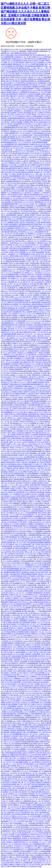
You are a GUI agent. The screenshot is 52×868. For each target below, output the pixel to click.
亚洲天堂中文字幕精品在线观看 (15, 394)
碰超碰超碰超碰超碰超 (15, 466)
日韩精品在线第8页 (34, 109)
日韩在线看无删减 (23, 714)
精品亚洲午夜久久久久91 (30, 833)
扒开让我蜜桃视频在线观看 (25, 803)
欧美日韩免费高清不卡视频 (14, 94)
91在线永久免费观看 (45, 381)
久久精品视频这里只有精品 (19, 61)
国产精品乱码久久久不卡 (35, 637)
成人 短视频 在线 (21, 288)
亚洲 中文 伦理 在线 (28, 226)
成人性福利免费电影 (18, 634)
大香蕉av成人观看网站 (37, 228)
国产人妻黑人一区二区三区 (27, 407)
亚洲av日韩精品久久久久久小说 (39, 163)
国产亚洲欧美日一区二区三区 (27, 537)
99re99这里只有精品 (15, 103)
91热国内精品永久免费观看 (27, 796)
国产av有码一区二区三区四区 (13, 578)
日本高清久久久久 (20, 846)
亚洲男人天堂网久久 (22, 163)
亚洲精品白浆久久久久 (22, 708)
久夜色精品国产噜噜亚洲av (9, 232)
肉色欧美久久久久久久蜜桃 (15, 654)
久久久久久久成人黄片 (35, 155)
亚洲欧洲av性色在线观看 (10, 304)
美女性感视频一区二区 (36, 771)
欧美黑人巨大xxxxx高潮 (41, 438)
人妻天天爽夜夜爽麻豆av (15, 727)
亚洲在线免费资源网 (44, 650)
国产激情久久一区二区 (34, 152)
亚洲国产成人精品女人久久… (26, 174)
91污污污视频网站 (30, 712)
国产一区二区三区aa (27, 148)
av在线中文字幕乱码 (34, 101)
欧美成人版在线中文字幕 (37, 660)
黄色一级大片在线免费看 (22, 539)
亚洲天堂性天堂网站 (28, 680)
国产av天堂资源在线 (28, 291)
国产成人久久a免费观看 (8, 810)
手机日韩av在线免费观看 (21, 209)
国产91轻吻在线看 (45, 563)
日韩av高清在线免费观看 (22, 55)
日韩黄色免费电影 (22, 414)
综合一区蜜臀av (38, 554)
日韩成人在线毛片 (20, 222)
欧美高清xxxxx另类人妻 (31, 74)
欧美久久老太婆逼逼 (28, 118)
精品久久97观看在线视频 (34, 116)
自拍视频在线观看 (27, 446)
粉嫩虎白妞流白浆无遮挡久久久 (20, 755)
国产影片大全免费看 (12, 239)
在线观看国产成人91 (19, 583)
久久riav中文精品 (15, 496)
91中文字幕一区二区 (7, 293)
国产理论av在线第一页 (17, 723)
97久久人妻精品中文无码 (8, 90)
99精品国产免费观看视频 (18, 730)
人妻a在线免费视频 (28, 745)
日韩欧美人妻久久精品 (25, 455)
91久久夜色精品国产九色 (20, 492)
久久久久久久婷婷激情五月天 (15, 273)
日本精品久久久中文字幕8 (9, 382)
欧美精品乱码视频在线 (40, 306)
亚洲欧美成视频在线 (7, 142)
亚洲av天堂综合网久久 (30, 576)
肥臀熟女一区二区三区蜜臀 (34, 604)
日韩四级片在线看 (17, 364)
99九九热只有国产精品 (18, 302)
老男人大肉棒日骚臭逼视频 (36, 429)
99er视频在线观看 (29, 457)
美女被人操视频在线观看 (20, 70)
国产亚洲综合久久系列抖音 (17, 663)
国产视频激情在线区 (18, 474)
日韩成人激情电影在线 (41, 420)
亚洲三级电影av (12, 624)
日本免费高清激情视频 (39, 529)
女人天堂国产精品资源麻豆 (36, 64)
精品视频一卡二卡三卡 (39, 842)
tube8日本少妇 (16, 829)
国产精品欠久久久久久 (20, 152)
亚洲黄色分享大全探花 (17, 756)
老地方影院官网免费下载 (42, 360)
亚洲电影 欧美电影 (17, 392)
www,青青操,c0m (8, 747)
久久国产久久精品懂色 (20, 518)
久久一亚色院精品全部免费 (39, 675)
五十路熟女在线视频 (34, 178)
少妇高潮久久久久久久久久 (34, 779)
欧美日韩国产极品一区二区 (39, 224)
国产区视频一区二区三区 (20, 799)
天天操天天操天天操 (27, 286)
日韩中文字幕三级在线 (36, 431)
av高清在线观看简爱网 (15, 167)
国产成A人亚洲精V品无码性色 (41, 113)
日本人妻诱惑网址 (6, 120)
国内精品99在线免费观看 (29, 656)
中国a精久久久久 (14, 206)
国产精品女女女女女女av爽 (20, 373)
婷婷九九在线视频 (44, 74)
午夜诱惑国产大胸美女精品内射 (11, 384)
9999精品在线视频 (10, 632)
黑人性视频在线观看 (41, 59)
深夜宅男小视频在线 (28, 617)
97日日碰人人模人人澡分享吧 (35, 315)
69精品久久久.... (29, 273)
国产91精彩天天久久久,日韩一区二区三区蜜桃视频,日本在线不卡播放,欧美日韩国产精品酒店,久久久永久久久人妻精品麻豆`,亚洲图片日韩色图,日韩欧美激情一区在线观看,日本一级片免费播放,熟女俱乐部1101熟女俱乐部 (26, 51)
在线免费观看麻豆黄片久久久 (40, 150)
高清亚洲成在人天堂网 (33, 222)
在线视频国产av (34, 345)
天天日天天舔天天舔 (15, 291)
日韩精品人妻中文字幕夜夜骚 (27, 399)
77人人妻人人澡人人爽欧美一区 (32, 639)
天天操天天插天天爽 (37, 289)
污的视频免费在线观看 (14, 118)
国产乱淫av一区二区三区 (16, 258)
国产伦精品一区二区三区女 (32, 578)
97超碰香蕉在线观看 (9, 572)
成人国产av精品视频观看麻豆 (12, 176)
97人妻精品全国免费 (39, 760)
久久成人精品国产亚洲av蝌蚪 (18, 535)
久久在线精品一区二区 (8, 425)
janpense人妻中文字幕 (30, 641)
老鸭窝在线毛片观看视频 (18, 250)
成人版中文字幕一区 (24, 613)
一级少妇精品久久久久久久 (14, 338)
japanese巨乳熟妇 (30, 100)
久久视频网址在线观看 (10, 399)
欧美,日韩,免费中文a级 (10, 689)
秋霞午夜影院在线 (35, 649)
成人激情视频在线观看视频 (20, 85)
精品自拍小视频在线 (25, 433)
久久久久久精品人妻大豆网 (18, 781)
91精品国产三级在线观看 (34, 325)
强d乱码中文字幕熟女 (36, 183)
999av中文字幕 (36, 219)
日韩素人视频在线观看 (11, 516)
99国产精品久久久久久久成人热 (24, 202)
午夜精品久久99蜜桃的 (27, 524)
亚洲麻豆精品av (42, 278)
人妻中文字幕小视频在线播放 (34, 587)
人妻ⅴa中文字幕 (6, 565)
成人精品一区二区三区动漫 (21, 245)
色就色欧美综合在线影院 (41, 267)
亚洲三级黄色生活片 (15, 265)
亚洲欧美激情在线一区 (35, 319)
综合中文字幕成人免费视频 (37, 293)
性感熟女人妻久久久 (34, 131)
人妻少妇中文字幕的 (37, 75)
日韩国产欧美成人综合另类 (18, 77)
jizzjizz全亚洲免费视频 (11, 126)
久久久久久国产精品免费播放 (35, 252)
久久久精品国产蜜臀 (28, 358)
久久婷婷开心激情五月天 (27, 275)
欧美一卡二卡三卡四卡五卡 (23, 142)
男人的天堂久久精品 (21, 155)
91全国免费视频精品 (11, 356)
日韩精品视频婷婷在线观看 (29, 574)
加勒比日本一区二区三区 (25, 334)
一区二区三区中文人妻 (44, 332)
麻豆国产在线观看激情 (14, 312)
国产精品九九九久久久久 (11, 688)
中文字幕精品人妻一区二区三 (15, 513)
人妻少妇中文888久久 (33, 487)
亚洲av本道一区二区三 (43, 557)
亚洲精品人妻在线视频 (36, 185)
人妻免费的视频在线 (7, 643)
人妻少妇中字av (33, 377)
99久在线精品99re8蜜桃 (44, 764)
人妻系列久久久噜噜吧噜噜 (15, 770)
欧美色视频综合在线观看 (25, 172)
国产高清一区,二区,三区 (35, 368)
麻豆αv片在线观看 (6, 853)
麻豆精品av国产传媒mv (23, 855)
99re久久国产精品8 (9, 109)
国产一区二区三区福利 (23, 133)
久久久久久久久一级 (28, 139)
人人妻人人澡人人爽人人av (20, 444)
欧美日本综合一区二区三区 (24, 554)
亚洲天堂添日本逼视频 (37, 673)
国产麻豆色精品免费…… (30, 611)
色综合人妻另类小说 (37, 254)
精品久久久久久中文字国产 (14, 697)
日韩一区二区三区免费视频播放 (13, 734)
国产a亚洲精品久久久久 (39, 747)
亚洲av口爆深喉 (46, 723)
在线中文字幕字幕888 (12, 81)
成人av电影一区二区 (43, 423)
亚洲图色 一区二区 (37, 623)
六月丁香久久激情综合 (37, 310)
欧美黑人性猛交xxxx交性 (32, 107)
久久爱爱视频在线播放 (32, 850)
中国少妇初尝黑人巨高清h (39, 182)
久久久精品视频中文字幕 (20, 431)
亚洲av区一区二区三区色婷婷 (18, 79)
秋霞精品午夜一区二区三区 (41, 626)
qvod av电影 (37, 90)
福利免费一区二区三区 (43, 809)
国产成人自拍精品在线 (37, 55)
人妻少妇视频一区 (13, 278)
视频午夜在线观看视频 (26, 498)
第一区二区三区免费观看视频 (41, 141)
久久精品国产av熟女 (41, 243)
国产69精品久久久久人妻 (41, 379)
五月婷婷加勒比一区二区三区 (41, 647)
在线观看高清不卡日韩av (27, 619)
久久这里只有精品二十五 (32, 115)
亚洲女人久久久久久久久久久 (19, 410)
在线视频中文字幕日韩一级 (41, 295)
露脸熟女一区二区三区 (32, 563)
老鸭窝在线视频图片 (28, 88)
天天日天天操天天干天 (25, 626)
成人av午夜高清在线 (10, 522)
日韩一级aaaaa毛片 (9, 449)
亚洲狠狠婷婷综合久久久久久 (34, 740)
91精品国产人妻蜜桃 (23, 215)
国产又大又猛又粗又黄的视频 (22, 120)
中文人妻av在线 (46, 250)
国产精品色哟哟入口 (29, 764)
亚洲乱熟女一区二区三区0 (14, 528)
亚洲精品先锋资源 (23, 269)
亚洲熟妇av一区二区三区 (43, 139)
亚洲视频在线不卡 (21, 461)
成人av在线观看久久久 (41, 62)
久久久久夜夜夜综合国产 (25, 135)
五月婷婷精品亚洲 (39, 455)
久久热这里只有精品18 (20, 546)
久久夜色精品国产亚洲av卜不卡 (40, 509)
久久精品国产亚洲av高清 (8, 511)
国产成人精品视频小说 (18, 556)
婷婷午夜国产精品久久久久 (25, 810)
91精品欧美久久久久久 (14, 639)
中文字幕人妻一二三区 (31, 381)
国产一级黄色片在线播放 (15, 122)
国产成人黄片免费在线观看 (39, 459)
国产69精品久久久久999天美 (31, 154)
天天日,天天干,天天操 (20, 390)
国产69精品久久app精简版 (30, 435)
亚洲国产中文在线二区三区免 (36, 390)
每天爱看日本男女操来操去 (18, 866)
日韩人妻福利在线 (15, 88)
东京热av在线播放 (10, 375)
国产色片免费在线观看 (33, 302)
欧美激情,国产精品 (23, 72)
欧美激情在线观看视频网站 (15, 301)
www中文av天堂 (24, 695)
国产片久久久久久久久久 (28, 669)
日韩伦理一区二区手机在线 (32, 256)
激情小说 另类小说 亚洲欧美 (27, 198)
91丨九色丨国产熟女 (16, 764)
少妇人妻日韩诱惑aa (25, 304)
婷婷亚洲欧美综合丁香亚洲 (36, 414)
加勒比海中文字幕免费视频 (17, 650)
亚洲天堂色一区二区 (41, 111)
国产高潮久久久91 (10, 219)
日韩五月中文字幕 (24, 509)
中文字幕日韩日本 (31, 355)
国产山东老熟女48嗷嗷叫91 (23, 403)
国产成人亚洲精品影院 (20, 377)
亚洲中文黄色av (15, 366)
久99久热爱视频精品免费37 (37, 844)
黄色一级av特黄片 (43, 669)
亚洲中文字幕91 (31, 582)
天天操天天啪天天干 (23, 673)
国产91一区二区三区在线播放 (10, 362)
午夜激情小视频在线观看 (31, 727)
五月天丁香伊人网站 (37, 721)
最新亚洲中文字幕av (30, 332)
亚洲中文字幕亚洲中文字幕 (31, 753)
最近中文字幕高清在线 (27, 206)
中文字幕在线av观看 (15, 154)
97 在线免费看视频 (40, 206)
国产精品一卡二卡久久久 (43, 291)
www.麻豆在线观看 (19, 652)
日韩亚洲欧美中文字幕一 (13, 462)
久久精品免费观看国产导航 (37, 714)
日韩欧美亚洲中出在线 (24, 831)
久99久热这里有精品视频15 (15, 712)
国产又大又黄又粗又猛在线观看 (17, 217)
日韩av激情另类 (29, 59)
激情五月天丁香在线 (16, 129)
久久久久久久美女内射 (26, 126)
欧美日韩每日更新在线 (24, 600)
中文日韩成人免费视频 (18, 749)
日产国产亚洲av (22, 522)
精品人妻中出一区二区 (27, 159)
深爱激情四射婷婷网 (15, 226)
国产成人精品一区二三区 (31, 235)
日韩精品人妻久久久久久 (35, 412)
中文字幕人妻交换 (13, 695)
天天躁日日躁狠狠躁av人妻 (15, 213)
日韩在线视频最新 (10, 133)
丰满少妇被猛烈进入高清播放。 (34, 191)
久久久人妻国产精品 (19, 853)
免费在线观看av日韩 (16, 256)
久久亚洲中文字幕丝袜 (35, 276)
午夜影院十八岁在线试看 (28, 157)
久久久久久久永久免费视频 (22, 608)
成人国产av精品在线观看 (23, 137)
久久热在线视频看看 (11, 72)
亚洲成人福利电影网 (41, 619)
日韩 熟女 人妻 (42, 574)
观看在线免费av (8, 390)
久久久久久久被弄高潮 (14, 742)
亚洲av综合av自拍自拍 (21, 844)
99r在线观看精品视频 (33, 405)
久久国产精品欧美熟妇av (19, 178)
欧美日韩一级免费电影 (29, 462)
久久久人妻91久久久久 (28, 678)
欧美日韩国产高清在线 (32, 756)
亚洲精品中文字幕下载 (44, 230)
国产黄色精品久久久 (34, 92)
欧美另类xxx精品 (41, 362)
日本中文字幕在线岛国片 (19, 533)
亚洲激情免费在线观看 (34, 541)
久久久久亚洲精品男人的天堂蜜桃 (19, 494)
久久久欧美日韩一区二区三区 (34, 170)
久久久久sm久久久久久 (16, 457)
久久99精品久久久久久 (18, 299)
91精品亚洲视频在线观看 (39, 142)
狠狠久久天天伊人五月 (41, 286)
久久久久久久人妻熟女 (25, 382)
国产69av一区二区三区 (30, 734)
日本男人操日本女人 (31, 468)
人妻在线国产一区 (13, 254)
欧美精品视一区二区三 (25, 356)
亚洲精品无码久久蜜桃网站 (29, 580)
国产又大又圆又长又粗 (21, 185)
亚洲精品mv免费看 (21, 276)
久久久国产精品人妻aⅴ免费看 (39, 645)
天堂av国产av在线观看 (37, 494)
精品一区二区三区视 (7, 115)
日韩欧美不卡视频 (27, 103)
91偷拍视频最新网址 (32, 663)
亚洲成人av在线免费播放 (43, 88)
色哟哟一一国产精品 (43, 537)
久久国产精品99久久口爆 (32, 589)
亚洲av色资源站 (33, 61)
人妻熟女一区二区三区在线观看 (25, 699)
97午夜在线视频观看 (37, 133)
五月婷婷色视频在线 (44, 528)
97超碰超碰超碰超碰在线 (24, 760)
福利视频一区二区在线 (23, 219)
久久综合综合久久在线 (34, 866)
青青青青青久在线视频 (25, 83)
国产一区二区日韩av (15, 809)
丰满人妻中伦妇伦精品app (21, 183)
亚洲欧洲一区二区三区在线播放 (34, 301)
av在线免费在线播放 (24, 224)
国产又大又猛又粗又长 (21, 820)
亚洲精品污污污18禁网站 (37, 209)
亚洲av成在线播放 (31, 453)
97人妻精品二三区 (17, 598)
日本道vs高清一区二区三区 (15, 107)
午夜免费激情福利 (45, 265)
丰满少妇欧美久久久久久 (32, 723)
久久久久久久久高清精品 (40, 239)
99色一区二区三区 (44, 717)
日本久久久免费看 (37, 98)
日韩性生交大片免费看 (43, 836)
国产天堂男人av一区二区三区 (15, 593)
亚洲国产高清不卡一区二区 (18, 395)
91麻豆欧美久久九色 (11, 591)
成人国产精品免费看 (20, 368)
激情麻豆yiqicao (12, 721)
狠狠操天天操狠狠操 (43, 783)
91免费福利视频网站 (37, 857)
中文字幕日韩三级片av (44, 712)
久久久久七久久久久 (25, 529)
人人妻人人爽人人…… (38, 68)
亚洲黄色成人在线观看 (24, 141)
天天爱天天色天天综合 (18, 453)
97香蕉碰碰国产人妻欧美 (15, 706)
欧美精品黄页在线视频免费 (13, 745)
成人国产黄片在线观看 (20, 630)
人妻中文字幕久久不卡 (10, 83)
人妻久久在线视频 (20, 252)
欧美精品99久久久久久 (17, 100)
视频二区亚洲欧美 (15, 358)
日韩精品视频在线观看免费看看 (31, 384)
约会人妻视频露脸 (21, 621)
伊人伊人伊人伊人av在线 (41, 103)
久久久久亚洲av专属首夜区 (11, 561)
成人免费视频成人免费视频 (18, 503)
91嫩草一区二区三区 (9, 62)
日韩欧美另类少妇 (15, 139)
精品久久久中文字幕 (27, 665)
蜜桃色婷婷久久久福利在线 (41, 375)
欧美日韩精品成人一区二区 (24, 267)
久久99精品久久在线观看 (8, 141)
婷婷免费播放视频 (30, 416)
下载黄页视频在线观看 (8, 342)
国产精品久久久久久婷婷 (25, 200)
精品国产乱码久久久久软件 (37, 820)
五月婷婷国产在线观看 (23, 187)
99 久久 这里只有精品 (9, 353)
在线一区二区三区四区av (19, 280)
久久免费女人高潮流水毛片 (39, 481)
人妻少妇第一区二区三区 (18, 211)
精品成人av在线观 (8, 835)
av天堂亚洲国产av (29, 598)
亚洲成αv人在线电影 (19, 315)
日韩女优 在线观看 (11, 317)
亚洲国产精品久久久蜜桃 (41, 449)
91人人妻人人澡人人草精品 (23, 98)
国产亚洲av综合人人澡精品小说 (36, 211)
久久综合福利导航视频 (34, 520)
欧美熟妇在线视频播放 (20, 719)
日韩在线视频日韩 (18, 124)
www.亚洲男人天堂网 (40, 502)
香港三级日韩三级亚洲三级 (30, 265)
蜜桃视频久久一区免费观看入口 (24, 111)
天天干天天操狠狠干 (7, 111)
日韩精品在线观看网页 (41, 347)
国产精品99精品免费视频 (20, 548)
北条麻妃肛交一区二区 (21, 57)
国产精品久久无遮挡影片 (32, 193)
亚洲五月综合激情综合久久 (38, 128)
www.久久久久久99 (43, 658)
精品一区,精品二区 (25, 729)
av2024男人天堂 (19, 115)
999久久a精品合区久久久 (25, 90)
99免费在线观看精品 (11, 537)
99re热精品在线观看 (34, 662)
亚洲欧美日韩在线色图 (41, 602)
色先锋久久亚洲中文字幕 (36, 751)
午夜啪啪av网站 (38, 96)
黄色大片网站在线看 (7, 55)
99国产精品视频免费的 (8, 276)
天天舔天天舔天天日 (24, 704)
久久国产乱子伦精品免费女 (33, 427)
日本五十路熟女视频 (27, 360)
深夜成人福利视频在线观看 (18, 609)
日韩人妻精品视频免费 (21, 144)
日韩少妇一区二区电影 (10, 409)
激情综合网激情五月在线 (40, 304)
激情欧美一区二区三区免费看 (18, 472)
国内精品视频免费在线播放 (30, 742)
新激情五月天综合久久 (40, 312)
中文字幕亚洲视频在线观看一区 (21, 762)
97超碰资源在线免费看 (27, 81)
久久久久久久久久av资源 (26, 204)
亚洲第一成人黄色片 (13, 157)
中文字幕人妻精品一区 (15, 74)
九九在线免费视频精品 (42, 343)
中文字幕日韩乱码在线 (11, 68)
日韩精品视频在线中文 (43, 100)
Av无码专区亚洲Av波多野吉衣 (31, 682)
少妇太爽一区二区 (6, 101)
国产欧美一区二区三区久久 (12, 148)
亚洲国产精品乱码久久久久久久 (11, 559)
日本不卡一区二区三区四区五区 (39, 799)
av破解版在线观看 (33, 781)
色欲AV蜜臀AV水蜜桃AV (10, 343)
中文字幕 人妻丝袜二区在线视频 (21, 397)
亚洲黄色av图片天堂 (15, 602)
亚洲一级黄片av (13, 433)
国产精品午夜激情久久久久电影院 (35, 634)
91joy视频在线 (7, 262)
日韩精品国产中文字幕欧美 (34, 730)
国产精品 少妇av (32, 288)
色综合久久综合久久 (21, 109)
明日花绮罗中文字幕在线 (29, 570)
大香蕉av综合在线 (34, 522)
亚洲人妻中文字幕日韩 (17, 427)
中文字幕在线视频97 (11, 613)
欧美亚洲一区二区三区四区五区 (13, 641)
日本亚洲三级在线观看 (24, 113)
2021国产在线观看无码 (29, 442)
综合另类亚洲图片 (18, 66)
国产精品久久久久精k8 (23, 150)
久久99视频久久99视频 (33, 583)
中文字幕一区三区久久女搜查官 (33, 369)
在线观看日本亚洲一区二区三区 (24, 643)
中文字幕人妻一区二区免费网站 (31, 237)
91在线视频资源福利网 (34, 535)
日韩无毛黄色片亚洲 (15, 248)
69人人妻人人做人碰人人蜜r (32, 470)
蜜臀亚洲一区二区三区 (40, 308)
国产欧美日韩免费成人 (39, 608)
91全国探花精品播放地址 (8, 714)
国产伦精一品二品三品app (28, 569)
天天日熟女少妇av (42, 671)
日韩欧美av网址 (13, 105)
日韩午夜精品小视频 (7, 297)
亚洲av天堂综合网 (42, 606)
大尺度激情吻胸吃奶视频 (8, 334)
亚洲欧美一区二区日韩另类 (16, 587)
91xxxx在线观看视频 (7, 144)
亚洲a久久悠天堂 (37, 704)
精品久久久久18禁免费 (44, 340)
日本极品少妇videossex (36, 144)
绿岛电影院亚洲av (10, 760)
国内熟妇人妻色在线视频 (8, 766)
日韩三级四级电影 (40, 505)
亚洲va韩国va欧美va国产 (27, 362)
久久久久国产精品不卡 (33, 299)
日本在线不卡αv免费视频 (25, 96)
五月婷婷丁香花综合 (19, 422)
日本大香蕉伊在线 (27, 438)
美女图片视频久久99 (15, 351)
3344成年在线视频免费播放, (9, 509)
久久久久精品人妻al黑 (25, 306)
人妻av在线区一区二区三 (15, 470)
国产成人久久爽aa (27, 602)
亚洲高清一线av (13, 544)
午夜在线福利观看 (32, 650)
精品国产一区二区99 (28, 550)
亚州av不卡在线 (27, 176)
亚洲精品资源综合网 (13, 665)
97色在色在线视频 (29, 243)
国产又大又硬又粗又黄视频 (32, 94)
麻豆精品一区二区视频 (11, 619)
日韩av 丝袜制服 (27, 312)
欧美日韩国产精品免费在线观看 (11, 658)
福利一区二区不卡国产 (38, 409)
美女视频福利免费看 (12, 275)
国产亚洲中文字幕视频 (10, 783)
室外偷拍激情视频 (44, 168)
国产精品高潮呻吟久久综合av (29, 851)
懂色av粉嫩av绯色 (11, 96)
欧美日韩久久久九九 (31, 124)
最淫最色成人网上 (25, 68)
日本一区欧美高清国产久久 (9, 529)
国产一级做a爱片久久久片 (12, 237)
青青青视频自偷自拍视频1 (14, 753)
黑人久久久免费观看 (7, 222)
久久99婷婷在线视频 (19, 775)
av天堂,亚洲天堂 (18, 381)
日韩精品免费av (35, 263)
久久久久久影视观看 (39, 247)
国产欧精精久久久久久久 (26, 232)
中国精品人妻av (37, 120)
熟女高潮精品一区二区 (42, 457)
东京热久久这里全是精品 (35, 503)
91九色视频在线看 (27, 863)
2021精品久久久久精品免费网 (28, 105)
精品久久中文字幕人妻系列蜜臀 (11, 682)
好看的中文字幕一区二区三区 (16, 779)
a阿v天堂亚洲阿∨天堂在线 (40, 176)
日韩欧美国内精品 (35, 485)
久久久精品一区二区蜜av (8, 174)
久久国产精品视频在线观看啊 (27, 317)
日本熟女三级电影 (18, 340)
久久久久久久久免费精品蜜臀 (37, 518)
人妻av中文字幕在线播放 (23, 87)
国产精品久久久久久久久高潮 (28, 691)
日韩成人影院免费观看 (8, 459)
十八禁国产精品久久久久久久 (19, 771)
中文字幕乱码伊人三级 (11, 729)
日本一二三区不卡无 (44, 221)
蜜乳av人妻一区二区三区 (33, 552)
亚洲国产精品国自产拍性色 (41, 382)
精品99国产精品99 (33, 630)
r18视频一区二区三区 (26, 295)
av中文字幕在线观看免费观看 (38, 410)
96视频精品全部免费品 (39, 87)
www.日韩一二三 (6, 485)
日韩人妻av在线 (46, 109)
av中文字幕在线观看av (26, 516)
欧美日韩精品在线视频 (23, 310)
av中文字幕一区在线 (7, 252)
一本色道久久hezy (43, 734)
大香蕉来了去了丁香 (34, 77)
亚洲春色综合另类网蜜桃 (35, 79)
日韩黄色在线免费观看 (32, 477)
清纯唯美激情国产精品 (24, 725)
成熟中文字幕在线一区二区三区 (27, 168)
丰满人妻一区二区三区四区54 (27, 783)
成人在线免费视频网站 (32, 474)
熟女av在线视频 (29, 788)
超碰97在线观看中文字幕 (43, 550)
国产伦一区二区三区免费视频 (22, 507)
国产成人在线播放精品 (39, 83)
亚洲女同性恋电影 (31, 221)
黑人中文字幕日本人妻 (34, 461)
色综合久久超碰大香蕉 (41, 148)
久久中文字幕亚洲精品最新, (24, 440)
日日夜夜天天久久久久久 (12, 379)
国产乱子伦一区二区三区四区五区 (15, 116)
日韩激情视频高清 (25, 254)
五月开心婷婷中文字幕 (39, 818)
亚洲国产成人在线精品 (28, 496)
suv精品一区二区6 (27, 559)
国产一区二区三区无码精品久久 (20, 284)
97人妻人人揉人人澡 (32, 262)
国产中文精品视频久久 (11, 180)
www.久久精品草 (14, 505)
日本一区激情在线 (40, 204)
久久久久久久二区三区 (41, 636)
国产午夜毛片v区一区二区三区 (15, 477)
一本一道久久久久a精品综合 (28, 278)
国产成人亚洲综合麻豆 (41, 122)
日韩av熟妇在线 (15, 574)
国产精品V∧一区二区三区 (39, 490)
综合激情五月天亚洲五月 (23, 483)
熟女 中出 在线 (26, 351)
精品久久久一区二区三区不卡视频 (19, 271)
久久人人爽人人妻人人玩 (29, 448)
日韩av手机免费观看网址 (8, 600)
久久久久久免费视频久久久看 (37, 330)
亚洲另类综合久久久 (29, 230)
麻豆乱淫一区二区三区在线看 (15, 693)
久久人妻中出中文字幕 (20, 637)
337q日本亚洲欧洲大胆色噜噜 (24, 189)
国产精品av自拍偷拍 (13, 159)
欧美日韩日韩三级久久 (37, 840)
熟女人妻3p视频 (19, 191)
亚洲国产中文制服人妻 (31, 392)
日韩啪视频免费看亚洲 (10, 128)
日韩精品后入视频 (32, 846)
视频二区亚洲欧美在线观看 (30, 260)
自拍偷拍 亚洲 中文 (17, 59)
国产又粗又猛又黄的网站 (40, 356)
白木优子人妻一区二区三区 (18, 330)
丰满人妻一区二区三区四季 (32, 167)
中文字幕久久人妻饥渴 (21, 161)
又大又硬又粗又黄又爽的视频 (41, 366)
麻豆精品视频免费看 (40, 401)
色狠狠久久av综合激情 (25, 667)
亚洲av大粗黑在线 (20, 325)
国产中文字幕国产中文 (26, 180)
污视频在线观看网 (37, 600)
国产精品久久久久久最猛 (33, 848)
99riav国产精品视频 (41, 159)
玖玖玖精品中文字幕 (11, 172)
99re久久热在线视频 (29, 557)
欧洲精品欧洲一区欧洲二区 (30, 248)
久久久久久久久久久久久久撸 (35, 321)
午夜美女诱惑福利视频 (14, 777)
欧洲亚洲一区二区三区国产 (42, 172)
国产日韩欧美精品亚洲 (8, 75)
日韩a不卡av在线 (14, 263)
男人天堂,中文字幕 (7, 652)
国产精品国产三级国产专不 (25, 62)
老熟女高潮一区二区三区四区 (22, 615)
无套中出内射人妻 (21, 541)
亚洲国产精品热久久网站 (35, 371)
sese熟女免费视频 (36, 805)
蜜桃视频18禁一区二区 (20, 64)
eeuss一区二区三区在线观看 (24, 449)
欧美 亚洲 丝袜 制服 (36, 284)
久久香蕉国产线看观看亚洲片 (34, 593)
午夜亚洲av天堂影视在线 (43, 275)
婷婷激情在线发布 (11, 168)
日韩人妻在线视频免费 (15, 235)
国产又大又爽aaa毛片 (23, 511)
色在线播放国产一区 (40, 516)
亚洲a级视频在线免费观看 (33, 66)
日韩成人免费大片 (8, 155)
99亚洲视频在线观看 (22, 632)
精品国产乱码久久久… (23, 228)
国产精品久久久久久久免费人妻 (33, 364)
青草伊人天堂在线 (15, 448)
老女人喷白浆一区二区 (36, 444)
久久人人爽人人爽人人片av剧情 (11, 247)
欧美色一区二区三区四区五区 (34, 436)
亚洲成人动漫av (35, 72)
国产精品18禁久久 (23, 128)
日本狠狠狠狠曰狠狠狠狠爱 (13, 260)
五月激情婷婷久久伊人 (23, 323)
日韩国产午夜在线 (35, 215)
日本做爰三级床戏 (15, 435)
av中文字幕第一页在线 (14, 686)
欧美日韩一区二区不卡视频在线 (40, 245)
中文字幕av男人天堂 (13, 401)
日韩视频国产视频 (9, 189)
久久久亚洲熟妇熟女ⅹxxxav (15, 193)
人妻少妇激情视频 (29, 388)
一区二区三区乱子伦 (29, 706)
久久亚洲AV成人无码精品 (9, 725)
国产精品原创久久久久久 (35, 395)
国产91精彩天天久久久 (36, 57)
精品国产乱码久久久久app (35, 217)
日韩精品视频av (21, 476)
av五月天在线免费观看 (29, 528)
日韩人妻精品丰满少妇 (39, 433)
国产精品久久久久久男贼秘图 (10, 851)
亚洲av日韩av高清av (18, 552)
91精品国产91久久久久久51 (18, 131)
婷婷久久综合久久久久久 (24, 797)
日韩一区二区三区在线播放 (39, 539)
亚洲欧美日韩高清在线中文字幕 (25, 342)
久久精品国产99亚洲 (32, 394)
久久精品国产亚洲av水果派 (21, 645)
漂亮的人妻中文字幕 (16, 557)
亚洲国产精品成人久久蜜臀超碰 (17, 92)
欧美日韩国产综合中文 (34, 280)
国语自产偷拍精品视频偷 (18, 208)
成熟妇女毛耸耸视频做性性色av (33, 129)
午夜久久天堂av (6, 563)
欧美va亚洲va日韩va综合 (27, 500)
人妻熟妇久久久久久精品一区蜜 (32, 596)
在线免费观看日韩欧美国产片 (35, 775)
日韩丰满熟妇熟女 (26, 366)
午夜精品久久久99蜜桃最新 (25, 353)
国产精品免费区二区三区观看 (12, 680)
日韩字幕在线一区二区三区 (37, 85)
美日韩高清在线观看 (27, 379)
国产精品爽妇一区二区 (41, 665)
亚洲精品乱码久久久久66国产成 (28, 689)
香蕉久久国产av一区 (40, 189)
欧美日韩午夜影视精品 (39, 784)
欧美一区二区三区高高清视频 (19, 825)
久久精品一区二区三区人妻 (22, 747)
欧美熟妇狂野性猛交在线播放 (32, 466)
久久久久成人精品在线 (21, 297)
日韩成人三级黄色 (40, 716)
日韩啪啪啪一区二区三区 (37, 161)
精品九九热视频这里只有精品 (25, 572)
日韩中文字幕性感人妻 (8, 267)
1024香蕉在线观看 (45, 851)
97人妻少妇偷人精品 (31, 258)
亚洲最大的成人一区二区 (31, 386)
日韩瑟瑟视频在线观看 (23, 289)
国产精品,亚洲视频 (11, 704)
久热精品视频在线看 (18, 717)
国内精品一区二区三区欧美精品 (18, 794)
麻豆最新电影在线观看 (17, 740)
